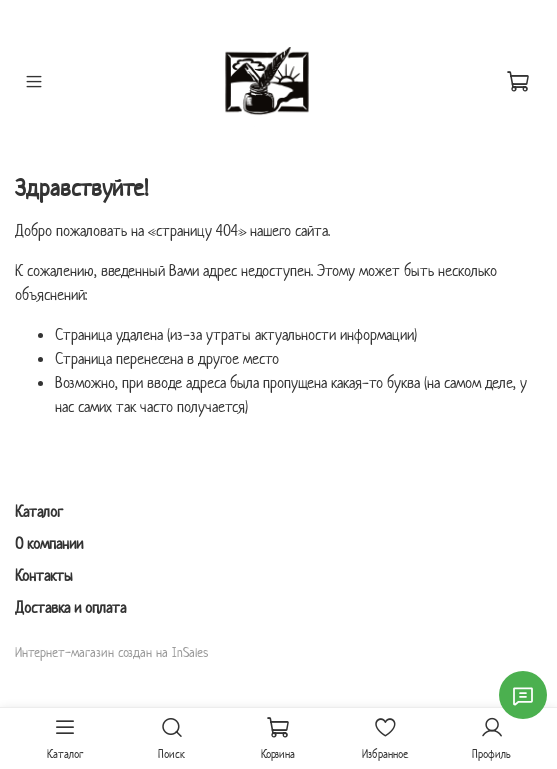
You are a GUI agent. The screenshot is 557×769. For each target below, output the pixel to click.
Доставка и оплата (70, 607)
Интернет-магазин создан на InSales (111, 652)
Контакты (44, 575)
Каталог (39, 511)
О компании (49, 543)
